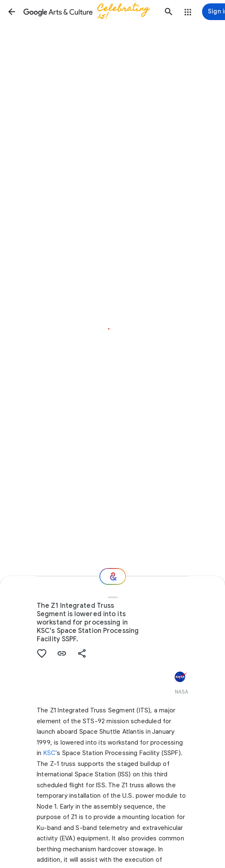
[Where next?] (113, 576)
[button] (12, 12)
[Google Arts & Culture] (90, 12)
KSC (50, 753)
